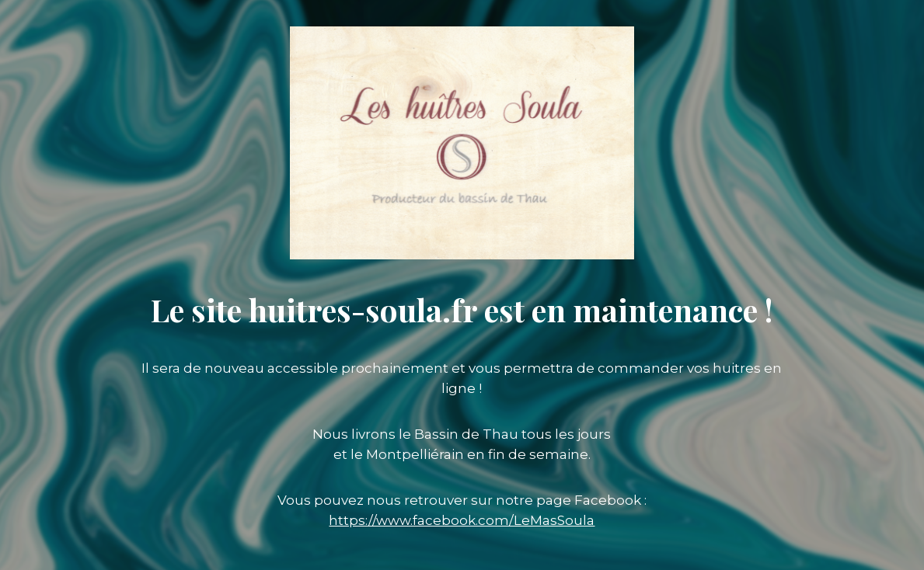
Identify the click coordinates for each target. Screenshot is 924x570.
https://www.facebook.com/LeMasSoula (462, 520)
